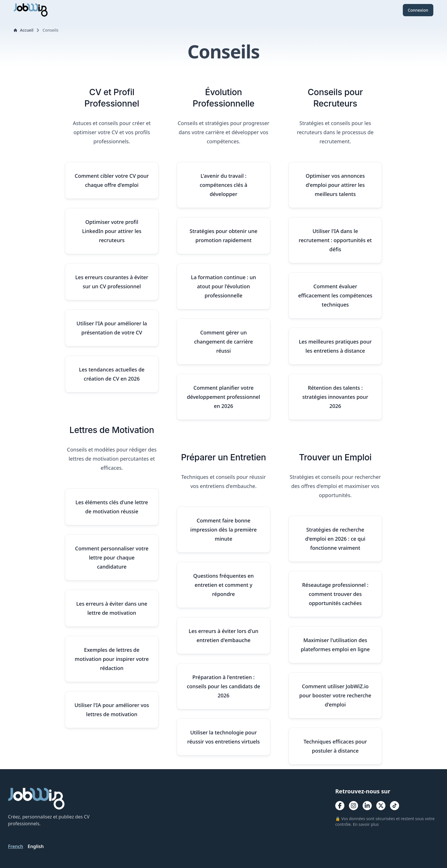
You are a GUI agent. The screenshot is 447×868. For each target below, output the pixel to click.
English (36, 846)
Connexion (418, 10)
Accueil (24, 30)
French (16, 846)
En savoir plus (366, 824)
